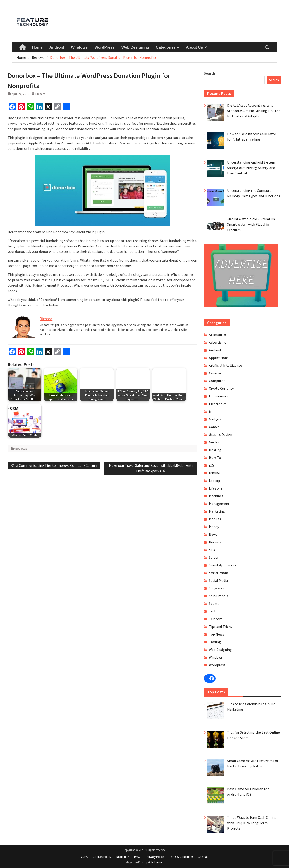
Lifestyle (216, 488)
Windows (79, 47)
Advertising (218, 342)
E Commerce (219, 396)
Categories (166, 47)
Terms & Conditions (181, 857)
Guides (214, 442)
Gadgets (215, 419)
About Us (194, 47)
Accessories (218, 335)
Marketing (217, 511)
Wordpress (217, 665)
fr (210, 411)
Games (214, 427)
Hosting (215, 450)
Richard (41, 94)
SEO (212, 550)
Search (210, 73)
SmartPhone (219, 573)
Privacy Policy (155, 857)
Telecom (216, 619)
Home (37, 47)
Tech (213, 611)
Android (57, 47)
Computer (217, 381)
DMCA (138, 857)
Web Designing (135, 47)
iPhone (214, 473)
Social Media (218, 580)
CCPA (84, 857)
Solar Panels (218, 596)
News (213, 534)
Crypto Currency (221, 388)
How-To (215, 457)
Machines (216, 496)
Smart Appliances (223, 565)
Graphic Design (220, 434)
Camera (215, 373)
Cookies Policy (102, 857)
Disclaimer (123, 857)
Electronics (218, 404)
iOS (211, 465)
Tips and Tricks (220, 626)
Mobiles (215, 519)
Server (214, 557)
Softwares (216, 588)
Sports (214, 603)
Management (219, 504)
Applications (219, 358)
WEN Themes (156, 862)
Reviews (21, 449)
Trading (215, 642)
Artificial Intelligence (225, 365)
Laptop (214, 481)
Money (214, 527)
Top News (216, 634)
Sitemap (203, 857)
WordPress (104, 47)
